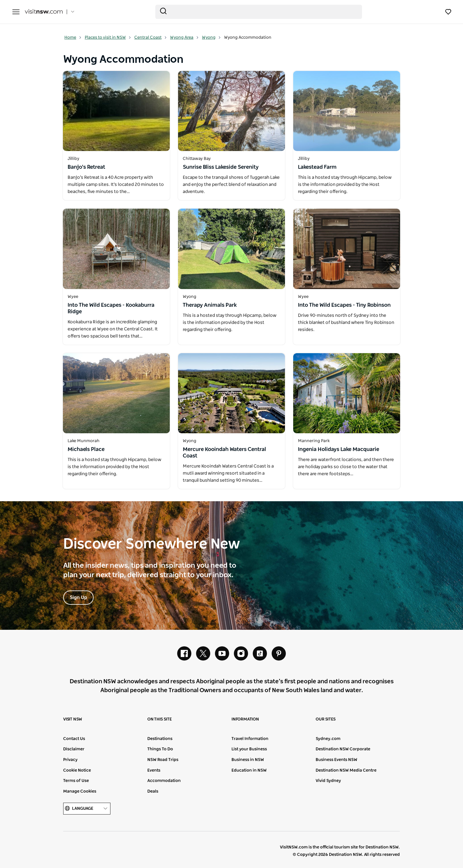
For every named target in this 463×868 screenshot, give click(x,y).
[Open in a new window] (116, 111)
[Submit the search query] (163, 11)
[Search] (259, 12)
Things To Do (160, 749)
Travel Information (250, 739)
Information (245, 719)
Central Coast (151, 38)
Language (87, 809)
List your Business (249, 749)
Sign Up (78, 598)
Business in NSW (248, 760)
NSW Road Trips (163, 760)
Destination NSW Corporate (343, 749)
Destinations (160, 739)
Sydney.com (328, 739)
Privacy (70, 760)
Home (73, 38)
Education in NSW (249, 770)
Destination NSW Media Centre (346, 770)
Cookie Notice (77, 770)
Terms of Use (76, 781)
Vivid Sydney (328, 781)
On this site (160, 719)
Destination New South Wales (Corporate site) (106, 851)
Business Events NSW (336, 760)
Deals (153, 791)
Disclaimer (74, 749)
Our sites (326, 719)
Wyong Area (184, 38)
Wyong (211, 38)
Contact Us (74, 739)
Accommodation (164, 781)
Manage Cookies (80, 791)
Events (154, 770)
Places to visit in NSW (108, 38)
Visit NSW (73, 719)
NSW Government (77, 851)
